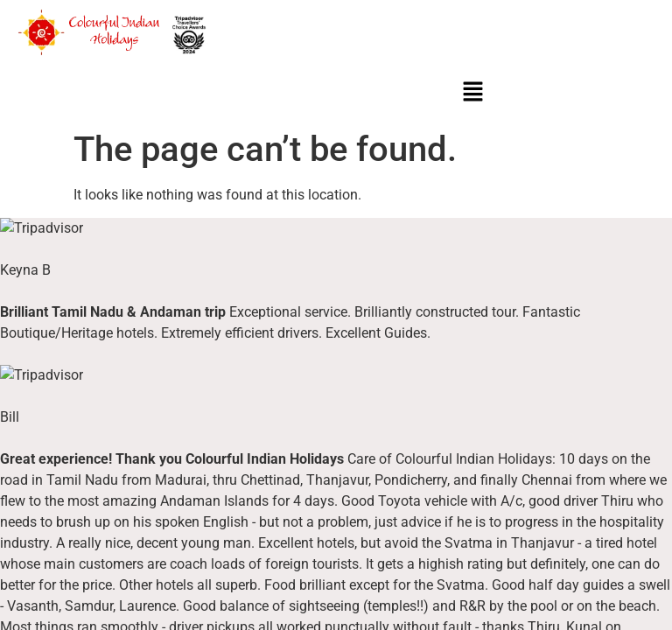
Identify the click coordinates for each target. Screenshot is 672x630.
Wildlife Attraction (285, 414)
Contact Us (48, 415)
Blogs (33, 396)
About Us (43, 378)
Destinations (272, 359)
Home (34, 360)
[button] (473, 93)
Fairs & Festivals (283, 395)
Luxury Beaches (282, 377)
